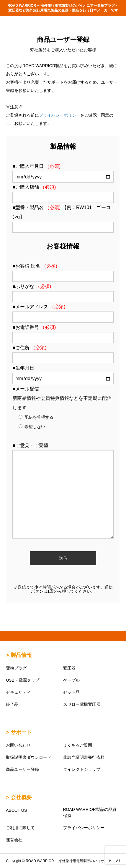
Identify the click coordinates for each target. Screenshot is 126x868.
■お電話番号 (34, 327)
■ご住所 (29, 348)
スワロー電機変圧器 (82, 704)
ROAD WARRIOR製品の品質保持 (90, 812)
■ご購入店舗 (34, 187)
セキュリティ (18, 692)
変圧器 (69, 668)
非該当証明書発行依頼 (84, 757)
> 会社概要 (19, 797)
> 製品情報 (19, 655)
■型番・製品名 (37, 207)
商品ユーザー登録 (22, 769)
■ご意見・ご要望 (30, 445)
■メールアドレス (39, 307)
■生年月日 (23, 368)
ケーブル (71, 680)
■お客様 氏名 (35, 266)
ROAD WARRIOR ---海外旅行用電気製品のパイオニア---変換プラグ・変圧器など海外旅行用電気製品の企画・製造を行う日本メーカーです (63, 8)
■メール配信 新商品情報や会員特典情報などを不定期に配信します (62, 398)
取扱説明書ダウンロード (29, 757)
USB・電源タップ (23, 680)
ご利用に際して (20, 828)
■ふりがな (32, 286)
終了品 (12, 704)
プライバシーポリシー (60, 115)
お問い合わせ (18, 745)
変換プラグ (16, 668)
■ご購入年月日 (36, 166)
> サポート (19, 732)
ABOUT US (16, 810)
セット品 (71, 692)
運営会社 (14, 840)
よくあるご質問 (78, 745)
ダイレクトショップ (82, 769)
